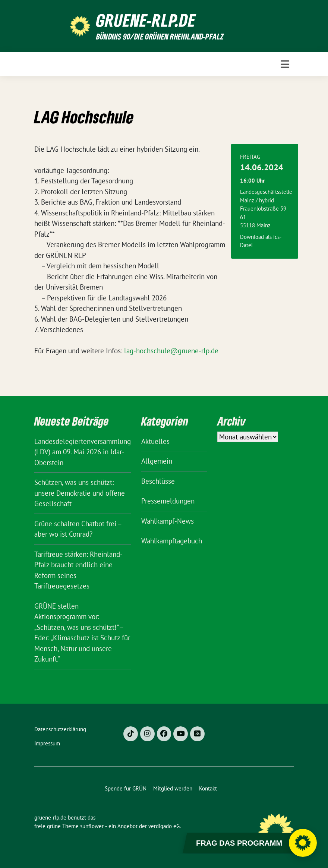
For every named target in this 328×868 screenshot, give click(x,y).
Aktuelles (155, 441)
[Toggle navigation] (285, 64)
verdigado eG (164, 826)
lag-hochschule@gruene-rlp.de (171, 351)
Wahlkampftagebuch (172, 541)
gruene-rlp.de (146, 20)
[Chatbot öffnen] (303, 843)
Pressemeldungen (168, 501)
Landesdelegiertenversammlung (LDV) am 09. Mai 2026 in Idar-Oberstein (83, 452)
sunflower (92, 826)
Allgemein (157, 461)
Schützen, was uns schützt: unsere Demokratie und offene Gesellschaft (80, 493)
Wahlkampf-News (168, 521)
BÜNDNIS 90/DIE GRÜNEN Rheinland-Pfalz (160, 36)
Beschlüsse (158, 481)
